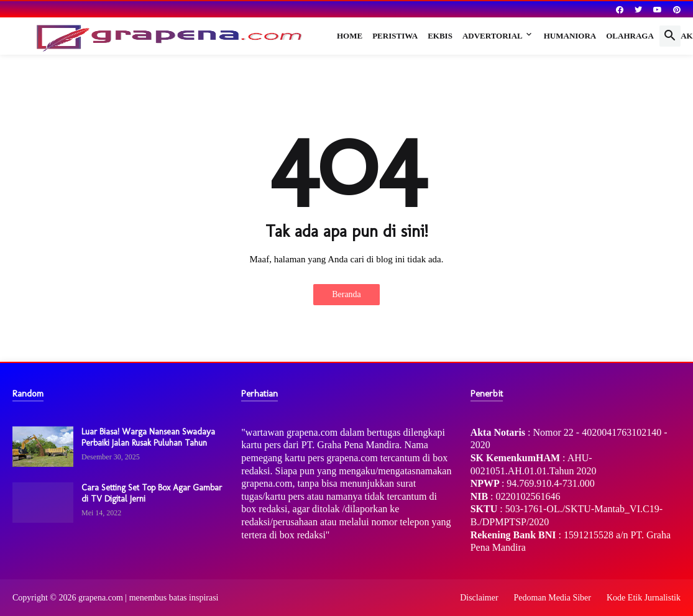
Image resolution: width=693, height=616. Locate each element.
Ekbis (440, 36)
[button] (670, 36)
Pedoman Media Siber (553, 598)
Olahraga (630, 36)
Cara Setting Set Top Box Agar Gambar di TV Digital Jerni (152, 493)
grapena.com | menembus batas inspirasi (149, 598)
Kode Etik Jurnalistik (644, 598)
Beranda (346, 294)
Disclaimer (479, 598)
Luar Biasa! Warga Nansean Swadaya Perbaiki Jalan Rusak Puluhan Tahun (148, 437)
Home (350, 36)
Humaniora (570, 36)
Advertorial (493, 36)
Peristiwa (395, 36)
